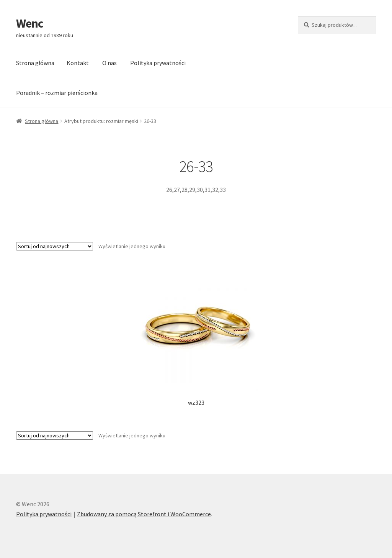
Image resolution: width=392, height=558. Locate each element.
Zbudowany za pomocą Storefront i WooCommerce (144, 514)
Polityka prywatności (158, 63)
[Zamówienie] (55, 246)
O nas (109, 63)
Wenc (30, 23)
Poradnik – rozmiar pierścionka (57, 93)
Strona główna (35, 63)
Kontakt (78, 63)
